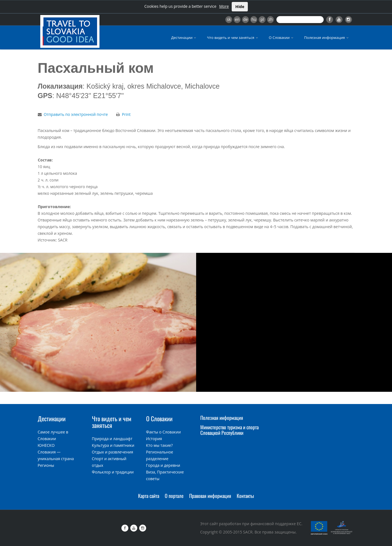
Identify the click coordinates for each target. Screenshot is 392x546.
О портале (174, 496)
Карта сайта (149, 496)
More (224, 6)
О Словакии (282, 38)
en (237, 19)
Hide (240, 7)
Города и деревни (163, 465)
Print (126, 114)
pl (262, 19)
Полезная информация (327, 38)
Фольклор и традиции (113, 472)
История (154, 439)
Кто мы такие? (159, 445)
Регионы (46, 465)
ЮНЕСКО (46, 445)
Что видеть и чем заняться (233, 38)
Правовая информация (210, 496)
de (246, 19)
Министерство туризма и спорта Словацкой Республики (229, 430)
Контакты (245, 496)
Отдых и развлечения (113, 452)
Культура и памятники (113, 445)
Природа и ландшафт (112, 439)
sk (229, 19)
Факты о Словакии (163, 432)
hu (254, 19)
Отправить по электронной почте (76, 114)
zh (270, 19)
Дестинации (184, 38)
